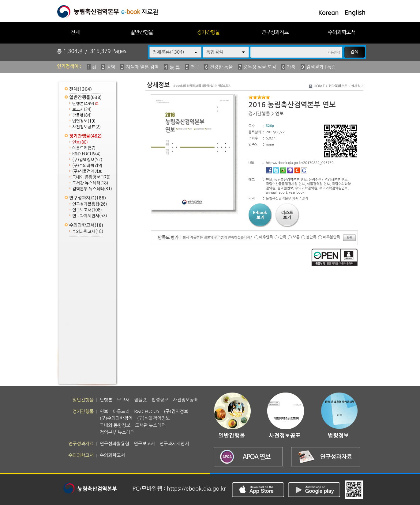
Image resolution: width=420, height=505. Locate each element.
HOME (319, 86)
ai (94, 67)
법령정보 (84, 121)
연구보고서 (87, 210)
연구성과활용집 (90, 204)
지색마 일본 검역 (142, 67)
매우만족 (266, 237)
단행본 (85, 104)
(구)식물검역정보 (87, 171)
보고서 (82, 110)
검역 (111, 67)
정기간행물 (208, 32)
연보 (80, 142)
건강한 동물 (221, 67)
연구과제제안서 (90, 216)
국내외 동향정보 (91, 177)
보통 (296, 237)
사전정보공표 (86, 127)
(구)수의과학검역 (87, 166)
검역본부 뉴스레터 (92, 189)
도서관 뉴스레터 (90, 183)
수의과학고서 (342, 32)
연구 (195, 67)
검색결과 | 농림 (321, 67)
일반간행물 (142, 32)
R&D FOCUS (86, 154)
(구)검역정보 (87, 160)
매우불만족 (332, 237)
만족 (283, 237)
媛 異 (174, 68)
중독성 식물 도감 (260, 67)
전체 (75, 32)
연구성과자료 (275, 32)
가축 (291, 67)
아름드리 (84, 148)
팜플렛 (82, 115)
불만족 (311, 237)
